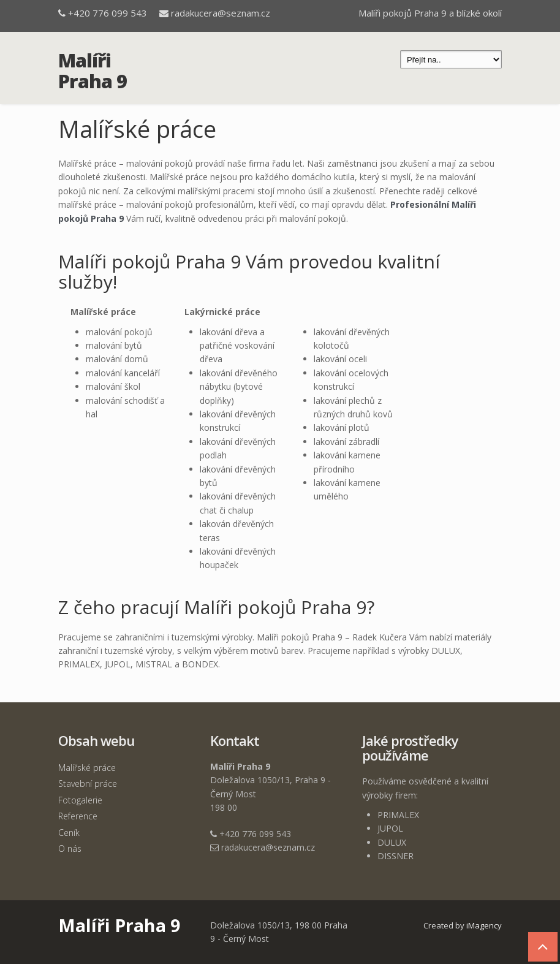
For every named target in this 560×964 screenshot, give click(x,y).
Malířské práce (87, 768)
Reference (78, 816)
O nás (70, 848)
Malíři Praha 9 (93, 70)
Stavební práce (88, 784)
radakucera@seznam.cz (221, 13)
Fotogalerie (80, 800)
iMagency (484, 925)
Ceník (69, 833)
